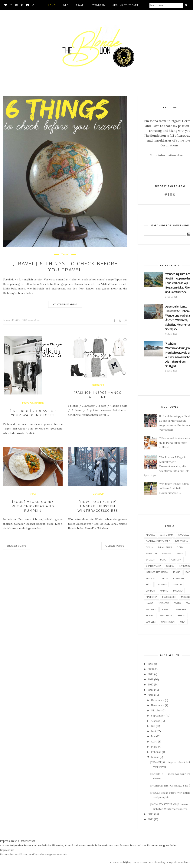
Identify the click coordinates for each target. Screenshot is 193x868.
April (154, 742)
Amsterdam (167, 535)
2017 (150, 685)
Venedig (181, 616)
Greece (170, 566)
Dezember (158, 700)
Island (177, 572)
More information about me (170, 155)
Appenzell (184, 535)
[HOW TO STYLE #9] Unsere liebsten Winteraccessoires (98, 506)
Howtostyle (98, 494)
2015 (151, 695)
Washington (168, 622)
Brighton (151, 553)
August (155, 721)
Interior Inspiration (33, 403)
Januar (155, 757)
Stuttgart (182, 609)
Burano (166, 553)
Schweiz (166, 609)
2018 (151, 679)
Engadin (150, 560)
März (154, 747)
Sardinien (151, 609)
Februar (156, 752)
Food (33, 494)
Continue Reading (65, 304)
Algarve (150, 535)
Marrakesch (169, 597)
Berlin (149, 547)
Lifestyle (162, 584)
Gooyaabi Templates (178, 862)
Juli (153, 726)
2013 (150, 819)
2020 (151, 669)
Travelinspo (165, 616)
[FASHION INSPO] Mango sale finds (98, 395)
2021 (150, 664)
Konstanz (151, 578)
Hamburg (184, 566)
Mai (153, 736)
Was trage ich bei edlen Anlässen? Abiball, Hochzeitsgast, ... (174, 488)
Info (66, 5)
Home (52, 5)
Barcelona (182, 541)
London (150, 591)
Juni (153, 731)
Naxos (149, 603)
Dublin (180, 553)
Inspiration (98, 385)
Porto (177, 603)
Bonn (180, 547)
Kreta (165, 578)
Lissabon (177, 584)
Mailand (178, 591)
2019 (151, 674)
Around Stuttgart (125, 5)
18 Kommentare (31, 320)
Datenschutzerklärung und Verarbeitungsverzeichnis (33, 854)
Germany (176, 560)
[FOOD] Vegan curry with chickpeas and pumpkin (33, 506)
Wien (183, 622)
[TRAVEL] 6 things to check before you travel (65, 266)
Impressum (7, 850)
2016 (151, 690)
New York (163, 603)
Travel (80, 5)
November (158, 705)
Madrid (164, 591)
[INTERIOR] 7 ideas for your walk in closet (33, 413)
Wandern (99, 5)
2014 (151, 814)
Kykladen (178, 578)
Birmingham (165, 547)
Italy (188, 572)
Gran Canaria (153, 566)
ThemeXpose (139, 862)
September (158, 716)
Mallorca (152, 597)
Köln (149, 584)
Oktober (156, 710)
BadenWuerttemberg (158, 541)
